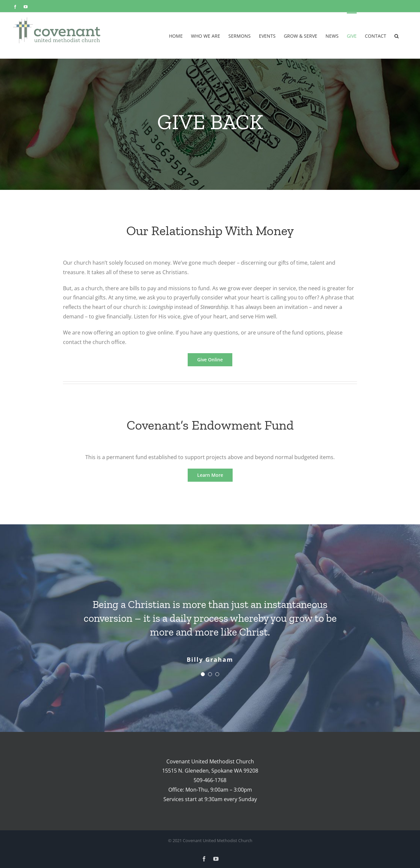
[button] (397, 35)
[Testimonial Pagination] (203, 674)
